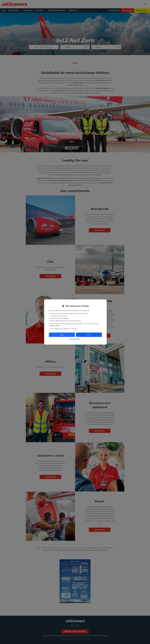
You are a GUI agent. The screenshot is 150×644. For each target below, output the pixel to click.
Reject (62, 335)
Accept (89, 335)
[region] (75, 322)
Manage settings (75, 339)
